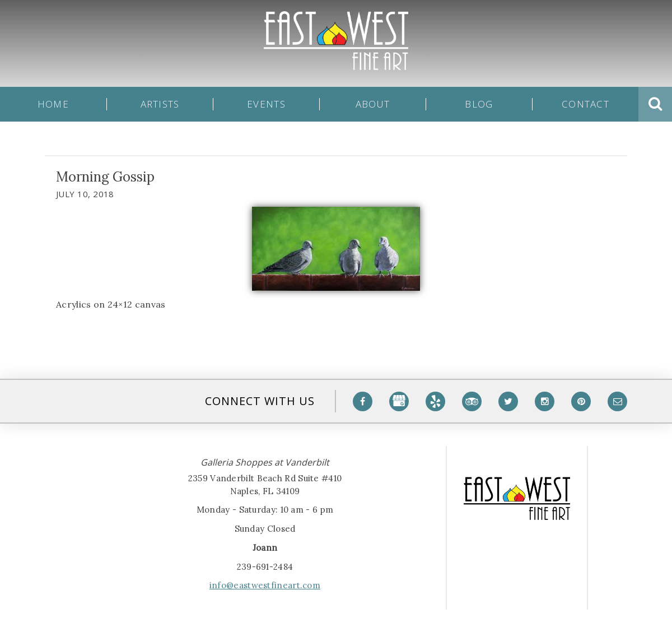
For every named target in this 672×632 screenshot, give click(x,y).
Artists (160, 104)
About (373, 104)
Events (266, 104)
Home (53, 104)
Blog (479, 104)
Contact (585, 104)
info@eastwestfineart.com (265, 585)
